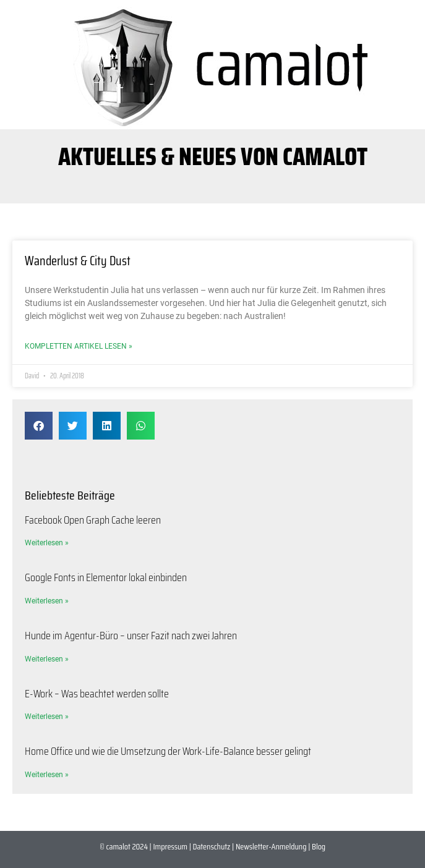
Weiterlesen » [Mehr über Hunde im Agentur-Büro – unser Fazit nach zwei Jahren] (47, 659)
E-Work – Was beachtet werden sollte (97, 694)
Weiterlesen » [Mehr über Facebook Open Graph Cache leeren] (47, 543)
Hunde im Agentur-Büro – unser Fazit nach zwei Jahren (131, 636)
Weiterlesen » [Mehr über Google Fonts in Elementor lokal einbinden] (47, 601)
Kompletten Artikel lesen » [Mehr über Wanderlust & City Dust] (79, 346)
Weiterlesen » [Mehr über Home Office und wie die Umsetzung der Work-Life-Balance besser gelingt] (47, 775)
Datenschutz (212, 846)
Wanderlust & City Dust (78, 261)
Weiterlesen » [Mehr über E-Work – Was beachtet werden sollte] (47, 717)
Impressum (170, 846)
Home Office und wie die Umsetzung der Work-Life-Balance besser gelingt (168, 751)
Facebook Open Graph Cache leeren (93, 520)
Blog (319, 846)
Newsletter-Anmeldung (271, 846)
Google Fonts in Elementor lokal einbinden (106, 577)
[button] (39, 426)
